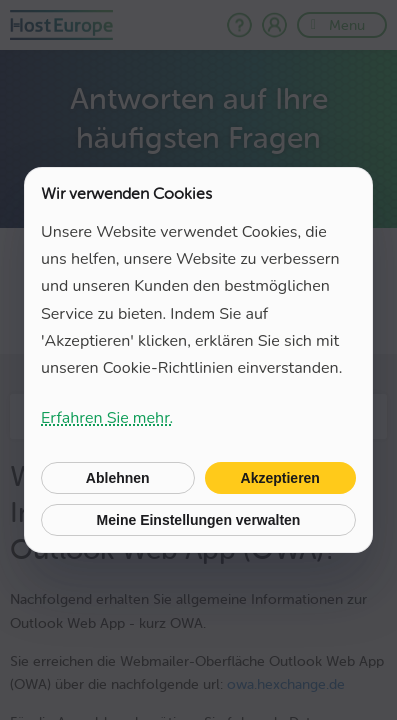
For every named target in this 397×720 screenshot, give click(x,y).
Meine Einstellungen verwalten (199, 520)
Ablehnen (118, 478)
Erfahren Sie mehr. (107, 418)
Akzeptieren (280, 478)
